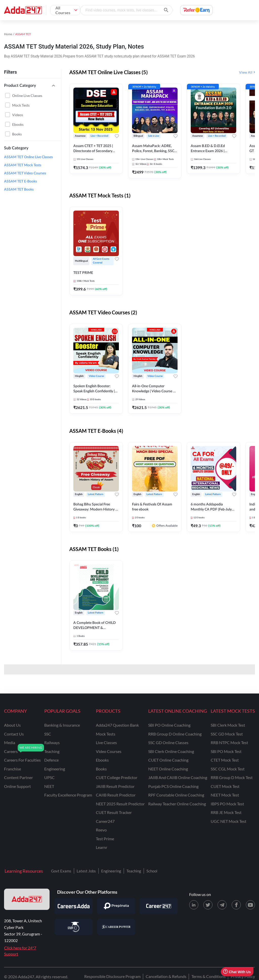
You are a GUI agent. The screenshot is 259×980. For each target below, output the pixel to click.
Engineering (111, 871)
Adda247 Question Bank (117, 725)
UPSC (49, 777)
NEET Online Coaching (168, 769)
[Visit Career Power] (116, 927)
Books (17, 134)
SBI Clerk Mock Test (228, 725)
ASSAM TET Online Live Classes (28, 157)
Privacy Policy (243, 976)
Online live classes (27, 96)
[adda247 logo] (27, 899)
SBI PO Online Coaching (169, 725)
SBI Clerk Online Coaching (171, 751)
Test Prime (105, 839)
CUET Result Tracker (114, 812)
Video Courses (109, 751)
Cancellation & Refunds (166, 976)
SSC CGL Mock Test (228, 769)
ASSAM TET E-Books (20, 181)
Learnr (102, 847)
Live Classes (106, 742)
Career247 (105, 821)
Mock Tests (21, 105)
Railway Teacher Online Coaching (177, 804)
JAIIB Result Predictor (115, 786)
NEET (49, 786)
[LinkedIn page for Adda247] (194, 905)
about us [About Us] (12, 725)
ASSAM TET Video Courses (25, 173)
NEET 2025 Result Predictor (120, 804)
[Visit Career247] (159, 906)
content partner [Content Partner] (18, 777)
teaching (52, 751)
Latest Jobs (86, 871)
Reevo (101, 830)
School (152, 871)
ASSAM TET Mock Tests (23, 165)
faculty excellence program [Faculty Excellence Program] (68, 795)
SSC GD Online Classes (168, 742)
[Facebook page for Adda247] (236, 905)
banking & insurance (62, 725)
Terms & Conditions (209, 976)
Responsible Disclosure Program (112, 976)
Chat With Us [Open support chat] (237, 972)
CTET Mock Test (225, 760)
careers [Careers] (11, 751)
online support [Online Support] (17, 786)
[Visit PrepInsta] (116, 906)
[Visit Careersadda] (74, 906)
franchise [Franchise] (13, 769)
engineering (55, 769)
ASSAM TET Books (19, 190)
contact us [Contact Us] (14, 734)
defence (51, 760)
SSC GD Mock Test (227, 734)
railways (52, 742)
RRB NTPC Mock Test (229, 742)
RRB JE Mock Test (226, 812)
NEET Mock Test (225, 795)
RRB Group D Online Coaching (175, 734)
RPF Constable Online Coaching (176, 795)
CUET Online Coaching (168, 760)
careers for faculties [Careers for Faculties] (22, 760)
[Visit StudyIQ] (74, 927)
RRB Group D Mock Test (232, 777)
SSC (48, 734)
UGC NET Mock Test (229, 821)
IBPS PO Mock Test (227, 804)
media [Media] (10, 742)
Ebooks (18, 124)
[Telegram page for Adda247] (222, 905)
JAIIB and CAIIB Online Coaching (178, 777)
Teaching (134, 871)
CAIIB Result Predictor (116, 795)
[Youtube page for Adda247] (250, 905)
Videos (18, 115)
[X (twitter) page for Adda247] (208, 905)
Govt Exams (61, 871)
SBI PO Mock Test (226, 751)
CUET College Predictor (117, 777)
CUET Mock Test (225, 786)
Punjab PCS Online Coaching (173, 786)
